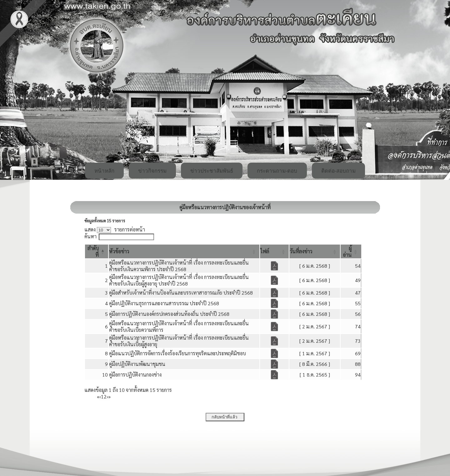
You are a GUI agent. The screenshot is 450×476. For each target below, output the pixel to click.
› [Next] (107, 396)
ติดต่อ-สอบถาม (339, 171)
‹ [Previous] (100, 396)
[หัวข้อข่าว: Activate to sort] (184, 251)
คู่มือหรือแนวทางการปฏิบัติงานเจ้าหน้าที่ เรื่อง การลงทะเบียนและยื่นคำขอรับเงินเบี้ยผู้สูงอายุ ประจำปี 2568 (179, 280)
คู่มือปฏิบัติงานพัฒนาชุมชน (137, 364)
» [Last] (109, 396)
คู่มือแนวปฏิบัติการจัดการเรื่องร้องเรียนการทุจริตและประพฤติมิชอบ (177, 353)
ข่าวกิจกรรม (152, 171)
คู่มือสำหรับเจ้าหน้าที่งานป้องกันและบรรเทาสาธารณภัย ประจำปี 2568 (181, 293)
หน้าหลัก (104, 171)
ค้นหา (90, 236)
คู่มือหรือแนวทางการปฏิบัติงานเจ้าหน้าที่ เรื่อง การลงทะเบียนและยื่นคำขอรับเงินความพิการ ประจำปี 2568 (179, 266)
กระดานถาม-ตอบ (277, 171)
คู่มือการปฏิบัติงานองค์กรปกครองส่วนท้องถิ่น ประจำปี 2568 (169, 314)
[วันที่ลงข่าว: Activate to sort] (315, 251)
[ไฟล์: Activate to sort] (274, 251)
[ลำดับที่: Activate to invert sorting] (97, 251)
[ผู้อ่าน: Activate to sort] (351, 251)
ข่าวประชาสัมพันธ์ (212, 171)
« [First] (98, 396)
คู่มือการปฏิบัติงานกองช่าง (135, 375)
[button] (119, 251)
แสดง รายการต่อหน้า (115, 229)
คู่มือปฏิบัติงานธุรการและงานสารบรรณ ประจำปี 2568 (164, 303)
